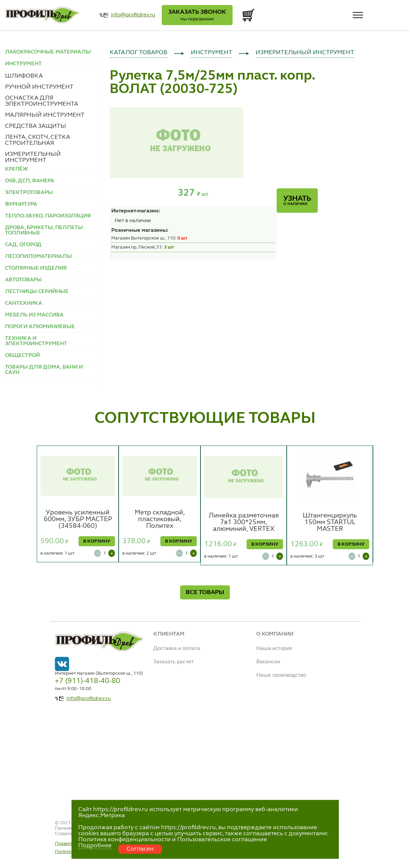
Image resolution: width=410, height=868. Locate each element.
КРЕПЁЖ (17, 169)
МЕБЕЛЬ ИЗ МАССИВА (34, 315)
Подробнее (95, 846)
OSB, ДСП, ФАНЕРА (30, 181)
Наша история (274, 649)
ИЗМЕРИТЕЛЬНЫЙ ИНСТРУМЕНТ (33, 157)
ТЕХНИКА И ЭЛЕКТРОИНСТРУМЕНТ (36, 341)
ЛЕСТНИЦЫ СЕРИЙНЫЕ (37, 292)
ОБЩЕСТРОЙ (22, 356)
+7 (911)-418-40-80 (88, 681)
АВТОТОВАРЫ (23, 280)
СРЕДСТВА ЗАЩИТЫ (36, 126)
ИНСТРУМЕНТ (212, 53)
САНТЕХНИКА (24, 303)
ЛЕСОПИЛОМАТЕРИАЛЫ (38, 257)
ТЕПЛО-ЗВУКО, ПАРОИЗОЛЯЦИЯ (48, 216)
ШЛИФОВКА (24, 76)
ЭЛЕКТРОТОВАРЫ (29, 193)
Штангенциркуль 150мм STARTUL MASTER (330, 522)
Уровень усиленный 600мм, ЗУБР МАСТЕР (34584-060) (78, 519)
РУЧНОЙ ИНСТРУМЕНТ (39, 87)
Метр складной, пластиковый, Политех (160, 519)
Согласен (140, 849)
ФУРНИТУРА (21, 204)
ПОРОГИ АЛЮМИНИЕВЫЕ (40, 327)
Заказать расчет (174, 662)
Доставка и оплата (177, 649)
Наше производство (281, 675)
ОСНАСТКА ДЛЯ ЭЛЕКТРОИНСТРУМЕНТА (42, 101)
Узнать (297, 201)
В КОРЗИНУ (97, 541)
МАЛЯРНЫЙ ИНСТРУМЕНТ (45, 115)
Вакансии (268, 662)
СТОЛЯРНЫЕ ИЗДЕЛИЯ (36, 268)
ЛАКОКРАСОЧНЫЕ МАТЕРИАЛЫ (48, 52)
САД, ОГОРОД (23, 245)
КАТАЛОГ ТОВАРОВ (139, 53)
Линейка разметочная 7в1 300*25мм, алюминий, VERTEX (244, 522)
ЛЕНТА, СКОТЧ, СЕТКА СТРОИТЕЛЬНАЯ (38, 140)
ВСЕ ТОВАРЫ (205, 592)
